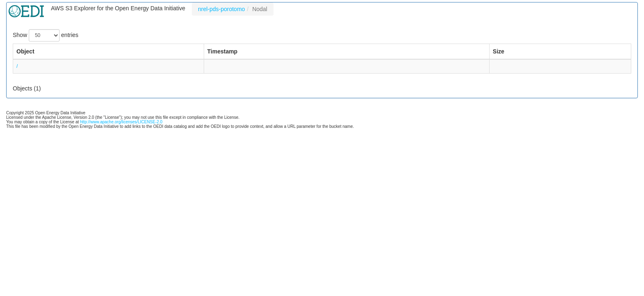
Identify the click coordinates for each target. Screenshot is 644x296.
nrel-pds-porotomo (221, 9)
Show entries (46, 35)
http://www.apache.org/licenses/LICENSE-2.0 (121, 122)
